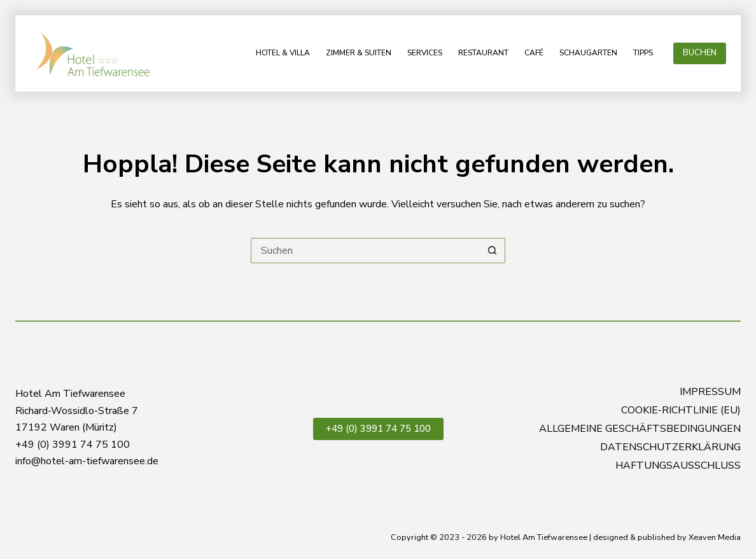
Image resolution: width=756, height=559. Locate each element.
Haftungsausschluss (678, 466)
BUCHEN (700, 53)
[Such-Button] (493, 251)
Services (425, 53)
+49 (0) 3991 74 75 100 (378, 429)
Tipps (643, 53)
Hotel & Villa (283, 53)
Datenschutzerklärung (670, 447)
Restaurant (483, 53)
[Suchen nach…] (365, 251)
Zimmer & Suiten (359, 53)
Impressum (710, 392)
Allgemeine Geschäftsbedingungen (640, 429)
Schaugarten (588, 53)
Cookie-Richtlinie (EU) (681, 411)
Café (534, 53)
